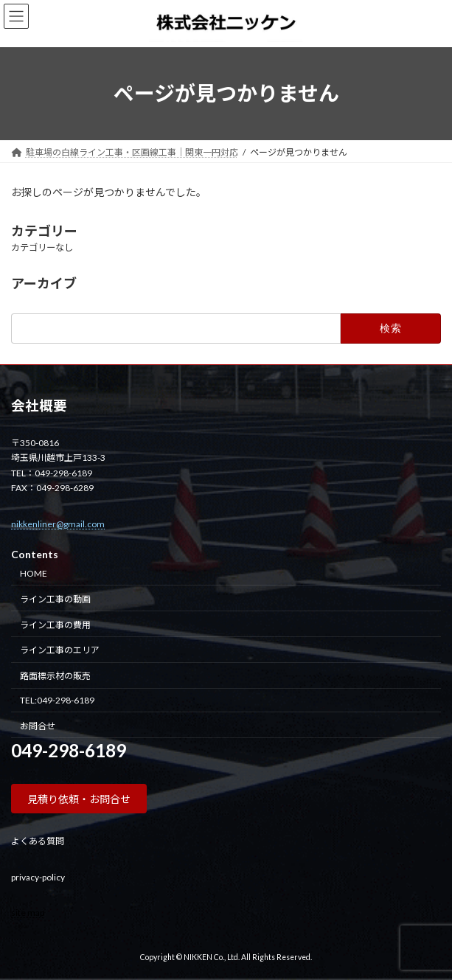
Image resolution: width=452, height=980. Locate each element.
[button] (79, 799)
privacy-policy (38, 876)
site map (28, 912)
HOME (34, 573)
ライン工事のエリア (60, 650)
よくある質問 (38, 841)
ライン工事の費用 (55, 624)
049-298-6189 (69, 750)
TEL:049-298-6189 (57, 699)
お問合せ (38, 725)
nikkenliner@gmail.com (58, 523)
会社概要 (39, 406)
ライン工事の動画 (55, 598)
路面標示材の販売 (55, 676)
